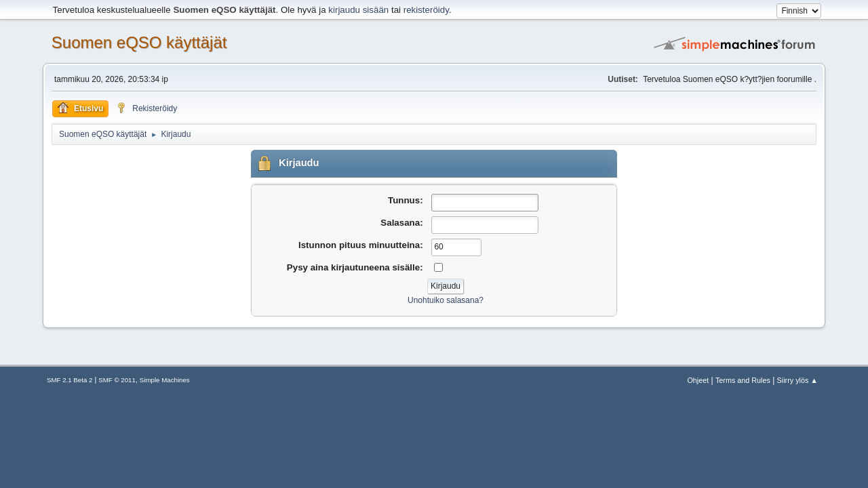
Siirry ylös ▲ (797, 380)
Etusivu (80, 108)
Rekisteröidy (146, 108)
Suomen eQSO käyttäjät (139, 42)
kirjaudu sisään (358, 10)
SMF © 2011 (117, 380)
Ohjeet (698, 380)
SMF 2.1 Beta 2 (70, 380)
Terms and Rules (743, 380)
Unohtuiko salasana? (446, 300)
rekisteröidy (426, 10)
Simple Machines (165, 380)
